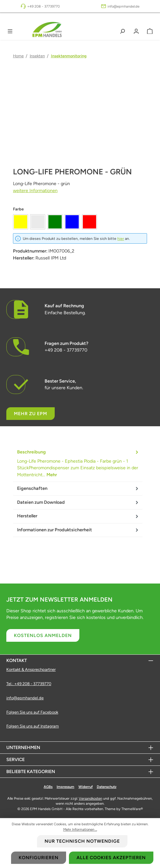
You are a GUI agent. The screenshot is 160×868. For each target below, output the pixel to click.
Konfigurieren (39, 858)
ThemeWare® (132, 809)
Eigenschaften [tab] (78, 489)
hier (121, 239)
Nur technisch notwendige (82, 841)
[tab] (78, 464)
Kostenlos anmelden (43, 635)
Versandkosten (90, 798)
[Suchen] (122, 31)
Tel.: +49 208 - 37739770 (29, 684)
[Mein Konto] (136, 31)
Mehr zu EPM (31, 414)
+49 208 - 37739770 (43, 6)
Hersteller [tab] (78, 516)
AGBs (48, 787)
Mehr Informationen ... (80, 829)
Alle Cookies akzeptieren (111, 858)
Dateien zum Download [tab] (78, 502)
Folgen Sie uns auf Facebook (32, 712)
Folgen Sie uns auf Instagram (33, 726)
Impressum (65, 787)
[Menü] (10, 31)
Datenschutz (107, 787)
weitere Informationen (35, 190)
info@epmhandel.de (123, 6)
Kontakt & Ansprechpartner (31, 669)
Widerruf (86, 787)
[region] (80, 127)
